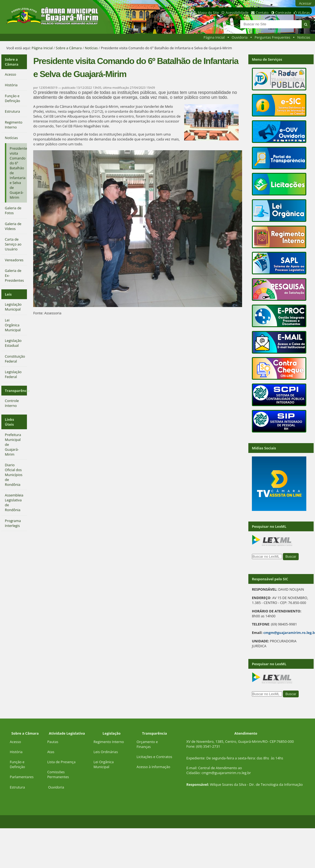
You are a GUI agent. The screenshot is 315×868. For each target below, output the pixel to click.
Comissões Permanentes (58, 774)
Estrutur (16, 787)
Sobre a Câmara (69, 48)
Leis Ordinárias (106, 752)
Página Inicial (214, 37)
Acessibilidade (237, 13)
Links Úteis (10, 422)
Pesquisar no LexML (269, 526)
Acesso (15, 742)
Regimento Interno (109, 742)
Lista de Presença (61, 762)
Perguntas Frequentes (272, 37)
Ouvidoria (240, 37)
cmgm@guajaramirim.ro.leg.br (226, 773)
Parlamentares (22, 777)
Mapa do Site (208, 13)
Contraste (283, 13)
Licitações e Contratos (154, 757)
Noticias (304, 37)
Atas (51, 752)
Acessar (305, 3)
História (16, 752)
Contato (262, 13)
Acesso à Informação (153, 767)
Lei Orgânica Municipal (104, 764)
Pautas (53, 742)
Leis (8, 294)
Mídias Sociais (264, 448)
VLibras (304, 13)
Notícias (91, 48)
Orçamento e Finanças (147, 744)
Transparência (16, 391)
